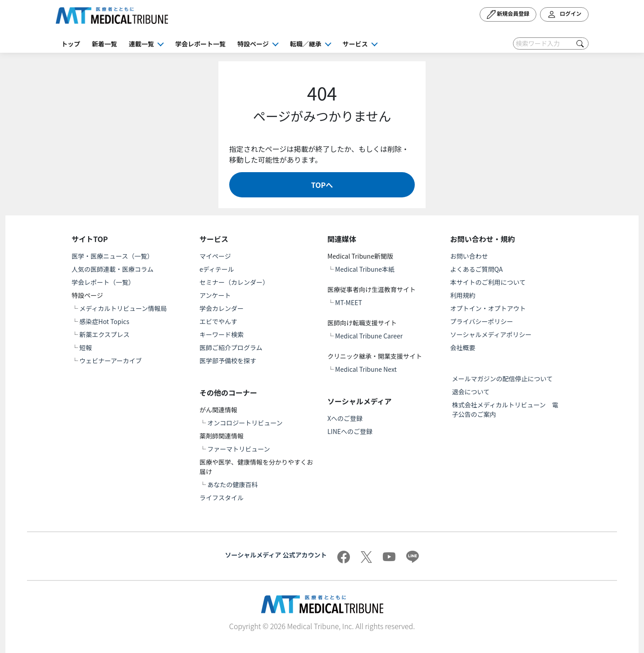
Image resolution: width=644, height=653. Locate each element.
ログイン (564, 14)
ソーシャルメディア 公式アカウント (276, 555)
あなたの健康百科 (232, 484)
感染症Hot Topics (104, 321)
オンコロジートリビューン (245, 423)
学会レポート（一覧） (103, 282)
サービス (355, 44)
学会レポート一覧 (200, 44)
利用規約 (463, 295)
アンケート (215, 295)
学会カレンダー (222, 308)
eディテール (217, 269)
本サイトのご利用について (488, 282)
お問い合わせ (469, 256)
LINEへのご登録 (350, 431)
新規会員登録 (508, 14)
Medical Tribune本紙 (365, 269)
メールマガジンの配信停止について (503, 379)
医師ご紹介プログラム (231, 347)
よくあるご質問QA (477, 269)
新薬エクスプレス (104, 334)
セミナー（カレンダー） (234, 282)
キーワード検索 (222, 334)
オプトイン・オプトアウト (488, 308)
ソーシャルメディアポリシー (491, 334)
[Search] (551, 43)
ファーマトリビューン (238, 449)
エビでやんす (218, 321)
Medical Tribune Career (369, 336)
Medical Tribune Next (366, 369)
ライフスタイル (222, 498)
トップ (71, 44)
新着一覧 (104, 44)
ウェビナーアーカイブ (111, 361)
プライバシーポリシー (482, 321)
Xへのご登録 (345, 418)
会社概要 (463, 347)
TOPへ (322, 185)
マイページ (215, 256)
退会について (471, 392)
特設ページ (253, 44)
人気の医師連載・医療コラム (113, 269)
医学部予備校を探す (228, 361)
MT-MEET (349, 302)
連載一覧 (141, 44)
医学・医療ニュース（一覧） (112, 256)
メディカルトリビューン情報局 (123, 308)
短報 (86, 347)
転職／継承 (306, 44)
